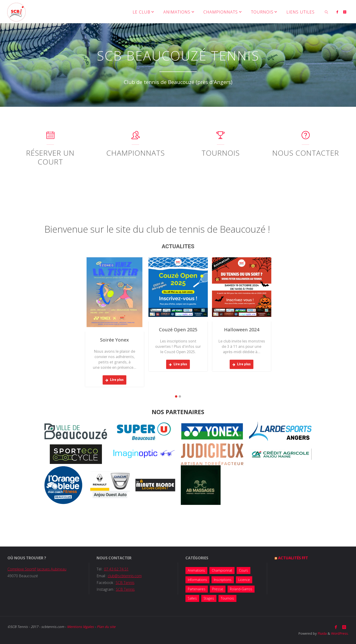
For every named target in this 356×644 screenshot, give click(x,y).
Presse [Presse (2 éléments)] (218, 589)
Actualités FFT (293, 558)
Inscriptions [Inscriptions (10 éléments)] (223, 580)
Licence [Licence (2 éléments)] (244, 580)
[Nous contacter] (306, 137)
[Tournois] (220, 137)
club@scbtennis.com (125, 576)
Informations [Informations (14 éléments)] (197, 580)
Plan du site (106, 627)
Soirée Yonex (114, 340)
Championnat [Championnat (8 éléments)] (222, 570)
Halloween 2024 (242, 330)
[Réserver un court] (50, 137)
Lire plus (114, 380)
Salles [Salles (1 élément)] (192, 598)
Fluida (322, 633)
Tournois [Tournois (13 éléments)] (227, 598)
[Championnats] (136, 137)
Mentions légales (80, 627)
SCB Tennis (125, 583)
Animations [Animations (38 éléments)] (196, 570)
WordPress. (340, 633)
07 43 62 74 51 (116, 569)
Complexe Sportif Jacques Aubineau (37, 569)
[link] (327, 12)
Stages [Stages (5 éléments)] (209, 598)
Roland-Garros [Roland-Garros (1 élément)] (241, 589)
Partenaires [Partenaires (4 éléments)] (197, 589)
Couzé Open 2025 (178, 330)
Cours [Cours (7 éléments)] (243, 570)
